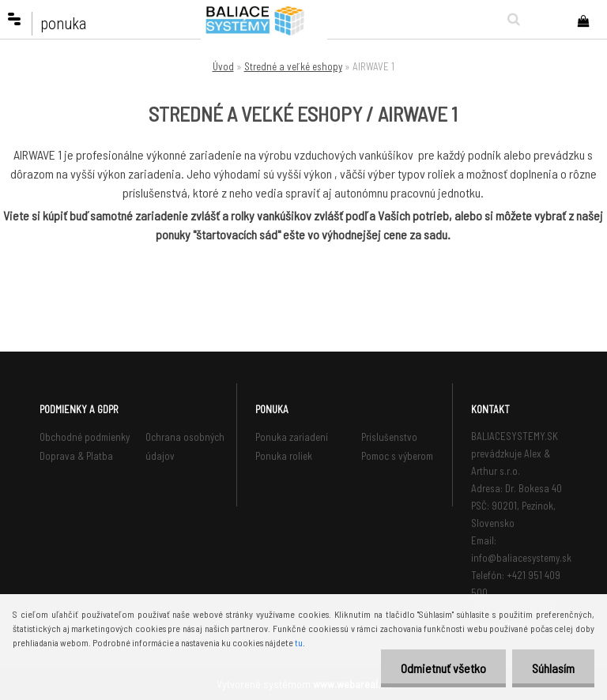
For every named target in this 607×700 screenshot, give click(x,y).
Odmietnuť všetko (443, 668)
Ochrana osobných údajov (185, 446)
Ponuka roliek (284, 456)
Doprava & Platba (76, 456)
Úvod (223, 66)
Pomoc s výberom (397, 456)
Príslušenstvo (389, 437)
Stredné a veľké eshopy (293, 66)
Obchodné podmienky (85, 437)
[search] (510, 19)
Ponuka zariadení (292, 437)
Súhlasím (553, 668)
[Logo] (264, 20)
